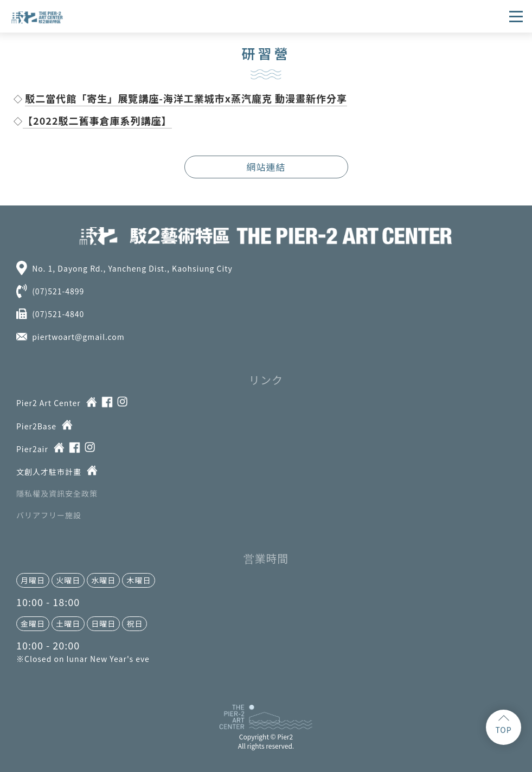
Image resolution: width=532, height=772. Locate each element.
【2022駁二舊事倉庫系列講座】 (97, 120)
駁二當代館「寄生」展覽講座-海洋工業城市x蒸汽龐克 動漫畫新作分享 (186, 98)
